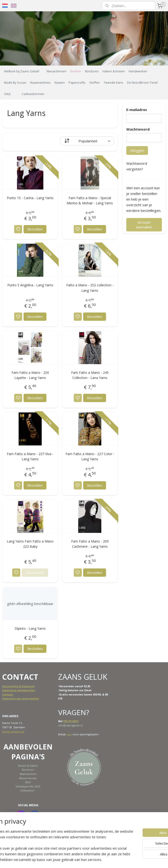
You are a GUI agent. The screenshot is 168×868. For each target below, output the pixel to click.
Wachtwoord (138, 129)
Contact (8, 694)
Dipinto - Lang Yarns (30, 629)
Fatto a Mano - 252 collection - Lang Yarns (90, 288)
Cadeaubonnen (33, 94)
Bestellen (35, 229)
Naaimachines (40, 82)
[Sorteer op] (87, 141)
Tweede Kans (113, 82)
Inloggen (137, 150)
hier (69, 734)
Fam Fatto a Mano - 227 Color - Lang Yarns (90, 456)
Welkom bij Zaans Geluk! (22, 71)
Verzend (8, 686)
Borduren (92, 71)
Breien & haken (28, 766)
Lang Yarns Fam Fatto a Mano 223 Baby (30, 544)
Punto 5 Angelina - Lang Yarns (30, 285)
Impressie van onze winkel (20, 698)
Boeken (76, 71)
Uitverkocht (35, 573)
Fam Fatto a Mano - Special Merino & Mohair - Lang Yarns (90, 200)
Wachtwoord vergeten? (137, 166)
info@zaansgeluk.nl (70, 725)
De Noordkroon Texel (142, 82)
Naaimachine (28, 774)
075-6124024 (71, 721)
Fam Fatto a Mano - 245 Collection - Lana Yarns (90, 375)
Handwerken (138, 71)
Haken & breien (114, 71)
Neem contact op (13, 731)
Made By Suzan (15, 82)
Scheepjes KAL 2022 (28, 786)
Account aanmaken (144, 225)
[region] (53, 837)
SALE (7, 94)
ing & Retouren (24, 686)
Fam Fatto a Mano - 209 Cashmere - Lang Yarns (90, 544)
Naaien (60, 82)
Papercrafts (77, 82)
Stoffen (95, 82)
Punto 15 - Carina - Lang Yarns (30, 198)
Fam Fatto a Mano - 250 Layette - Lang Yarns (30, 375)
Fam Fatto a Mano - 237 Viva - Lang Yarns (30, 456)
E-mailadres (137, 110)
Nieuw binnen (57, 71)
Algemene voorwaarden (19, 690)
